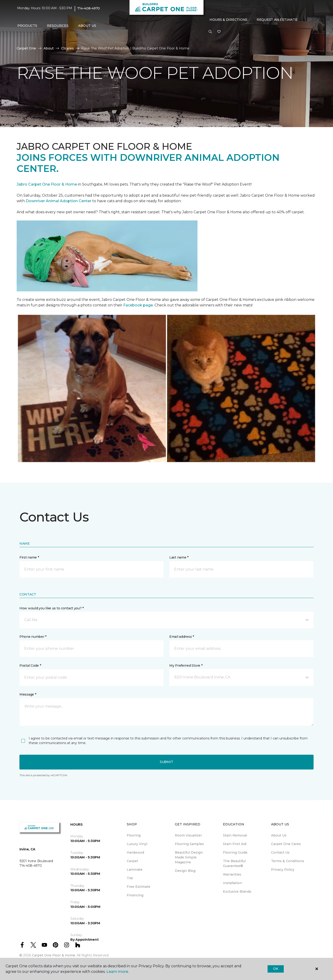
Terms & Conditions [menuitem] (288, 861)
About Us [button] (87, 26)
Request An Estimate (277, 20)
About (49, 48)
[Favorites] (219, 32)
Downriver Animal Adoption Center (59, 201)
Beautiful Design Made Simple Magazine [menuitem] (189, 857)
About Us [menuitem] (279, 835)
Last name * (179, 557)
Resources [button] (58, 26)
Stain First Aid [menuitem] (235, 844)
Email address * (182, 637)
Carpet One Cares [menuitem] (286, 844)
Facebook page (138, 305)
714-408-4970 (89, 8)
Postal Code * (30, 666)
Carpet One (26, 48)
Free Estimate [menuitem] (139, 887)
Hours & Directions (228, 20)
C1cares (67, 48)
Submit (166, 762)
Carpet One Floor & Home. (54, 955)
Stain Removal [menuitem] (235, 835)
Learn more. (118, 972)
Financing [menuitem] (135, 895)
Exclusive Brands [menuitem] (237, 891)
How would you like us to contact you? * (52, 608)
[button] (210, 32)
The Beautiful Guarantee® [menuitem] (234, 863)
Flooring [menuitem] (134, 835)
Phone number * (33, 637)
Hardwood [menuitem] (135, 852)
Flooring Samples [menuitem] (189, 844)
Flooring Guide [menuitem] (235, 852)
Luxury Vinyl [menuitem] (137, 844)
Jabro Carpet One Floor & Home (47, 184)
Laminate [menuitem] (135, 870)
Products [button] (27, 26)
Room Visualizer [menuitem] (188, 835)
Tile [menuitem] (130, 878)
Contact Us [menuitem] (280, 852)
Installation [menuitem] (232, 883)
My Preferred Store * (186, 666)
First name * (29, 557)
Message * (28, 694)
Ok (276, 969)
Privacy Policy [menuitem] (283, 870)
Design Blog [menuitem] (185, 871)
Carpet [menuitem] (132, 861)
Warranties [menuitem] (232, 874)
